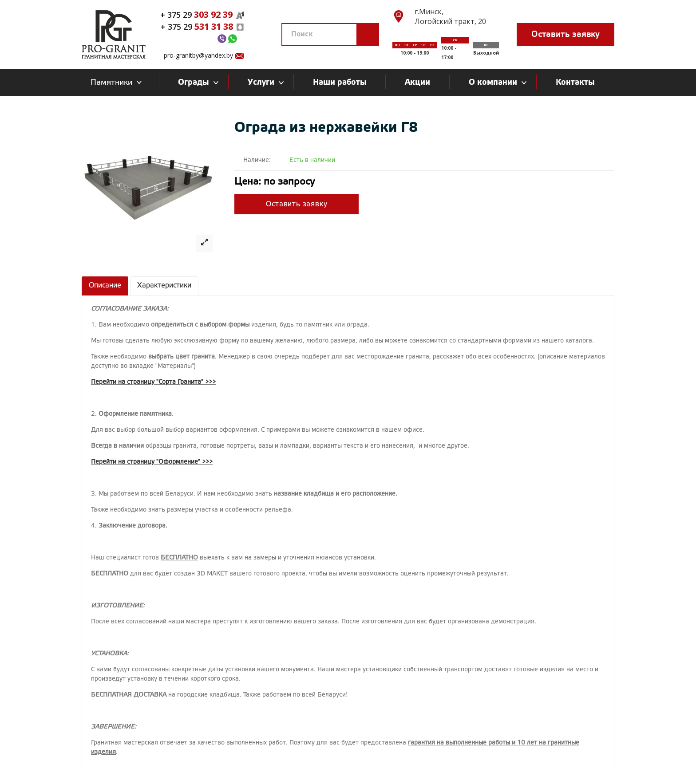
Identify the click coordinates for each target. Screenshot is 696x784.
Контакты (575, 83)
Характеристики (164, 286)
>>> (210, 382)
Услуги (263, 83)
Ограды (196, 83)
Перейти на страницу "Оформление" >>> (152, 462)
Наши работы (340, 83)
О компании (495, 83)
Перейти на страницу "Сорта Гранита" (147, 382)
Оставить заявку (565, 35)
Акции (417, 83)
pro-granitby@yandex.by (198, 55)
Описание (105, 286)
